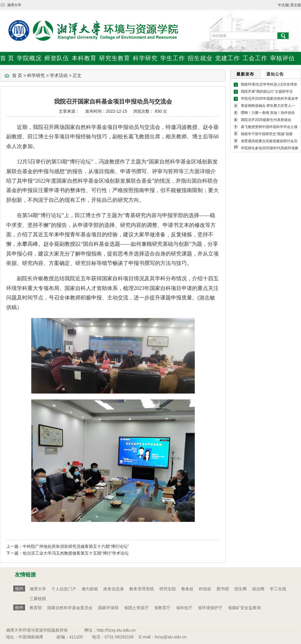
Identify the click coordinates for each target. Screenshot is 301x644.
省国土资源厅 (136, 608)
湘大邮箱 (90, 589)
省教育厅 (162, 608)
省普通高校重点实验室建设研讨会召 (269, 141)
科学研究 (145, 58)
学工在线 (278, 589)
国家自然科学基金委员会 (70, 608)
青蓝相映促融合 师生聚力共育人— (268, 106)
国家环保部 (108, 608)
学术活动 (59, 75)
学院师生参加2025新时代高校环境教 (270, 148)
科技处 (205, 589)
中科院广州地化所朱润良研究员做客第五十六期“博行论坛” (76, 546)
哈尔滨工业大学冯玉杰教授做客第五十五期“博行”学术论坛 (76, 553)
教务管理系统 (142, 589)
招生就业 (200, 58)
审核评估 (282, 58)
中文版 (283, 5)
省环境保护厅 (210, 608)
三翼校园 (38, 599)
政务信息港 (114, 589)
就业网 (258, 589)
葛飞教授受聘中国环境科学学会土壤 (269, 127)
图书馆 (223, 589)
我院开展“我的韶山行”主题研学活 (267, 91)
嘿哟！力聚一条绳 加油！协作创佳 (268, 113)
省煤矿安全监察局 (244, 608)
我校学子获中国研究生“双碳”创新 (267, 134)
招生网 (241, 589)
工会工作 (255, 58)
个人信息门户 (64, 589)
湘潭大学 (14, 5)
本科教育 (84, 58)
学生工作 (173, 58)
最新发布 (245, 74)
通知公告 (275, 74)
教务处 (187, 589)
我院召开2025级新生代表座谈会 (266, 120)
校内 (19, 589)
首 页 (7, 58)
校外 (19, 607)
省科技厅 (184, 608)
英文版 (296, 5)
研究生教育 (115, 58)
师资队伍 (57, 58)
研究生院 (168, 589)
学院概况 (29, 58)
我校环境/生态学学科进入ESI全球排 (269, 84)
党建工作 (228, 58)
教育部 (36, 608)
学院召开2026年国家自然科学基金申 (270, 99)
